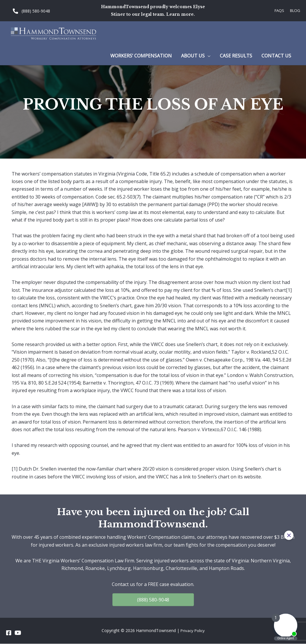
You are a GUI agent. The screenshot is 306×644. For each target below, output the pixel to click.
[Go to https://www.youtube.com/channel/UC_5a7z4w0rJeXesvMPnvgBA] (17, 633)
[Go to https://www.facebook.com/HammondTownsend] (9, 633)
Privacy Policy (192, 631)
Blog (294, 10)
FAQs (278, 10)
